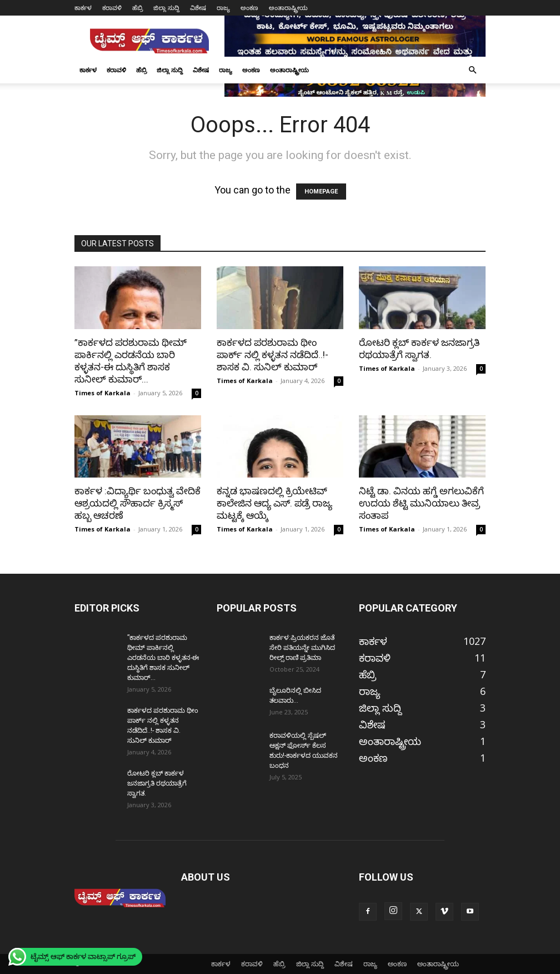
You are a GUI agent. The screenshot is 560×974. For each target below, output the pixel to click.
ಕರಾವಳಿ (112, 8)
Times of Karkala (102, 393)
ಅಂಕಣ (249, 8)
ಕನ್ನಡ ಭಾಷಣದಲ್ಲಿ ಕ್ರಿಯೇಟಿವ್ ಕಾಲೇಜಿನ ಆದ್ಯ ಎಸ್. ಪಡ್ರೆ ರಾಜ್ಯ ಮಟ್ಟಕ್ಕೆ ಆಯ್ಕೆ (274, 503)
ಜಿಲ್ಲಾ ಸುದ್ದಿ (166, 8)
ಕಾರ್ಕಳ (83, 8)
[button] (472, 69)
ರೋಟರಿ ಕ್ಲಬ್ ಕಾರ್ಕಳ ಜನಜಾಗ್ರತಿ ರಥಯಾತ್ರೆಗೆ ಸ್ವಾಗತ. (157, 783)
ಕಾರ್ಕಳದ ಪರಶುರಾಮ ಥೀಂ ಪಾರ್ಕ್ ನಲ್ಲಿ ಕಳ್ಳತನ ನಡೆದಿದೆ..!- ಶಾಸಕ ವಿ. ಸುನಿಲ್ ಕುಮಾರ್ (272, 355)
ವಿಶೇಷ (198, 8)
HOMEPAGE (321, 192)
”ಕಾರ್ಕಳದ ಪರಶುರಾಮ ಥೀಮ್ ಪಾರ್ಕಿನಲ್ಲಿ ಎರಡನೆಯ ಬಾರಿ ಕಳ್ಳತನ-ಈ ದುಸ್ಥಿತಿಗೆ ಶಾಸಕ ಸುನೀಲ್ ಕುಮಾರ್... (163, 658)
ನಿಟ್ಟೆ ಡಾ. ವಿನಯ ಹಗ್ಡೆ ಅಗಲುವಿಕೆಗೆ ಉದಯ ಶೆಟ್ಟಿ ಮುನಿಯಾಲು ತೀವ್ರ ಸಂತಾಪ (421, 503)
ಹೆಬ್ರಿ (137, 8)
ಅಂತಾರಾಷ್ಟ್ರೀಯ (288, 8)
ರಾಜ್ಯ (223, 8)
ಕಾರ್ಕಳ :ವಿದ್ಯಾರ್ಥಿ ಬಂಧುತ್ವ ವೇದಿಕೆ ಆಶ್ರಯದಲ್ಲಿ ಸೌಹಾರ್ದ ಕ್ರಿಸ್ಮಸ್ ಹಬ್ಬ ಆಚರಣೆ (137, 503)
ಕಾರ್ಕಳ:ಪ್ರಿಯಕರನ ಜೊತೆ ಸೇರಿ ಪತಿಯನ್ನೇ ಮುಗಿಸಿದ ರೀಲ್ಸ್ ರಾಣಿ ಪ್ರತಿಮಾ (302, 648)
